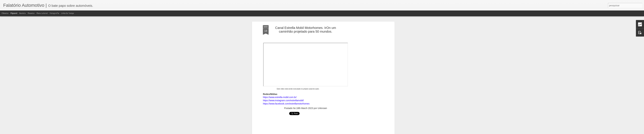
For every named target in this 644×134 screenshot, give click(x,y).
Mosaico (31, 13)
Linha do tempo (68, 13)
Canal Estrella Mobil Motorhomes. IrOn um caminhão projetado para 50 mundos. (306, 30)
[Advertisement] (366, 76)
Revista (22, 13)
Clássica (5, 13)
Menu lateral (42, 13)
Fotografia (54, 13)
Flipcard (14, 13)
